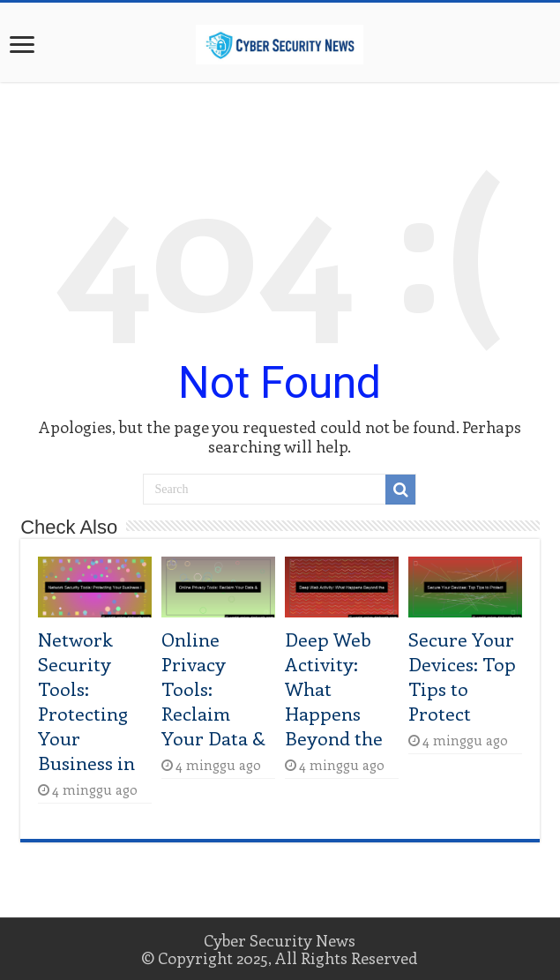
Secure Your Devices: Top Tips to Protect (462, 676)
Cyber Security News (280, 940)
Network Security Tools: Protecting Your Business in (86, 700)
